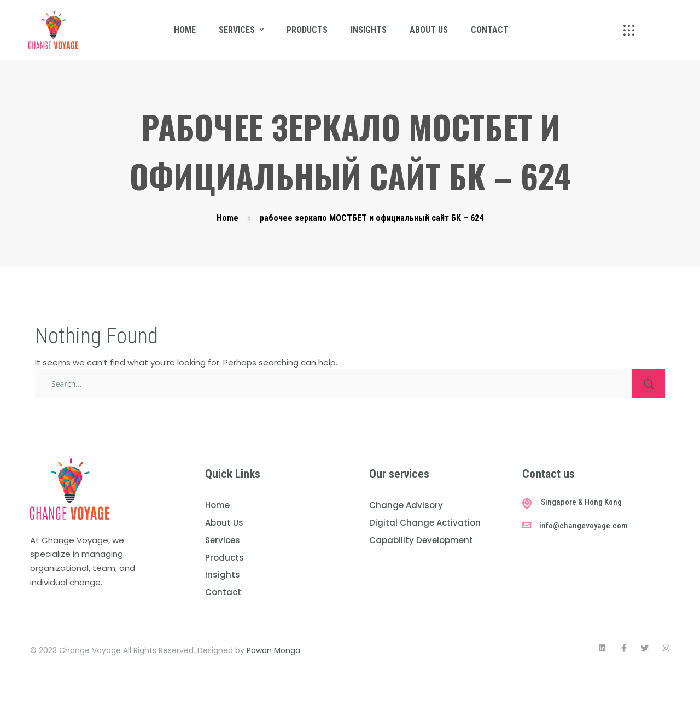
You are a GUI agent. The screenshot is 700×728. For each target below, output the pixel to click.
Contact (490, 30)
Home (185, 30)
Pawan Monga (273, 650)
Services (237, 30)
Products (307, 30)
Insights (369, 30)
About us (429, 30)
